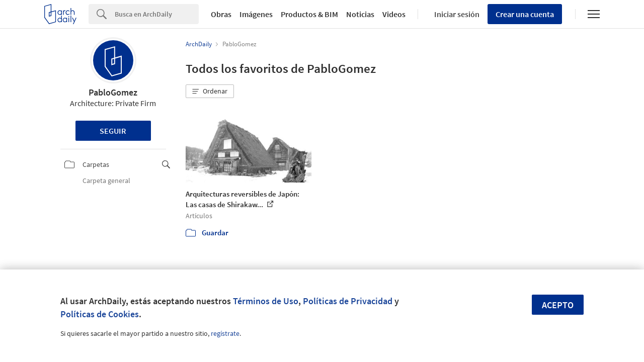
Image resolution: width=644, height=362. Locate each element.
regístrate (225, 333)
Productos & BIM (309, 14)
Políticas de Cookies (100, 314)
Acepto (558, 305)
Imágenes (256, 14)
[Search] (157, 14)
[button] (210, 92)
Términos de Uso (266, 301)
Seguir (113, 131)
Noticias (360, 14)
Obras (221, 14)
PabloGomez (113, 92)
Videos (394, 14)
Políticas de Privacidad (348, 301)
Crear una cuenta (525, 14)
